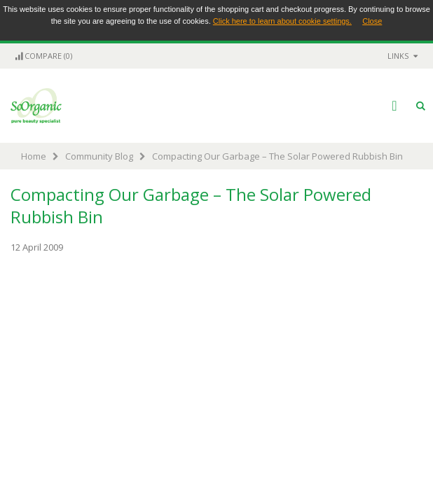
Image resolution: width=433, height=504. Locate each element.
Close (372, 21)
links (398, 56)
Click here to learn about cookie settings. (282, 21)
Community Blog (99, 156)
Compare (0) (43, 56)
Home (34, 156)
